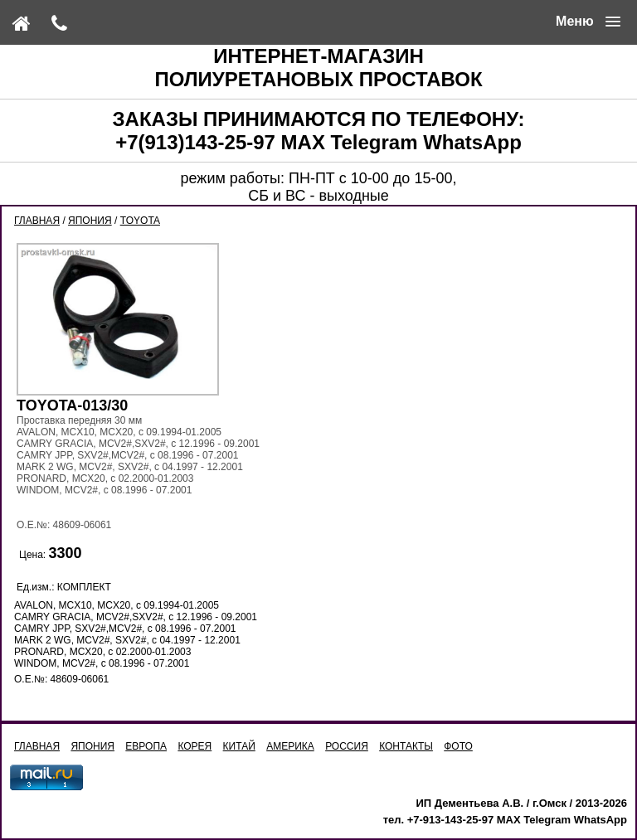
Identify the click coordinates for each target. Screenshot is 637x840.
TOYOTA (140, 221)
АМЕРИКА (290, 746)
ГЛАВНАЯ (37, 221)
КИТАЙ (239, 746)
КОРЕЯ (195, 746)
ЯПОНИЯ (90, 221)
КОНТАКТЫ (406, 746)
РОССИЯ (347, 746)
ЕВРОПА (146, 746)
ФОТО (458, 746)
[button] (588, 22)
